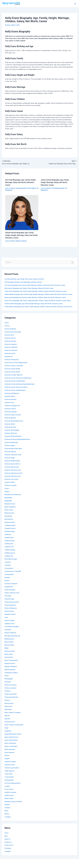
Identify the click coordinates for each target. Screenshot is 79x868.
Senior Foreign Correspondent (14, 725)
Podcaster (8, 682)
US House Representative (12, 783)
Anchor (29, 188)
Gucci (6, 617)
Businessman (9, 519)
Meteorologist (9, 642)
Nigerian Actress (10, 663)
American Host (9, 403)
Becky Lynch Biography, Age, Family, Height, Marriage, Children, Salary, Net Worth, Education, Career (35, 297)
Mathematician (9, 639)
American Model (10, 424)
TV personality (9, 777)
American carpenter (11, 344)
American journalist (21, 188)
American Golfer (10, 396)
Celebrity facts (9, 538)
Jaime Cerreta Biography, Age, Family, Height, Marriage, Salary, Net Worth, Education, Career (55, 182)
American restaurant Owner (13, 455)
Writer (6, 811)
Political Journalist (10, 688)
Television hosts (10, 765)
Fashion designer (10, 590)
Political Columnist (11, 685)
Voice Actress (9, 789)
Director (7, 581)
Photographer (9, 679)
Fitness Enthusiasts (11, 608)
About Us (7, 839)
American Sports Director (12, 464)
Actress (7, 326)
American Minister (10, 418)
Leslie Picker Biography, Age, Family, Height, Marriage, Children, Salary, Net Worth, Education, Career (35, 291)
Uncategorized (9, 780)
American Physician (11, 433)
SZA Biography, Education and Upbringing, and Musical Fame (23, 282)
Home (6, 833)
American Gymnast (10, 399)
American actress (10, 338)
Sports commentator (11, 746)
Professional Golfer (11, 694)
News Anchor (9, 654)
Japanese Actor (9, 624)
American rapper (10, 445)
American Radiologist (11, 442)
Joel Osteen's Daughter (12, 627)
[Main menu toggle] (75, 4)
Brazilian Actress (10, 504)
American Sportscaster (12, 467)
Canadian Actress (10, 528)
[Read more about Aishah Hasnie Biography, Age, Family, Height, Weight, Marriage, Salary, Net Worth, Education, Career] (22, 212)
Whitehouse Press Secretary (13, 802)
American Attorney (10, 341)
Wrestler (7, 805)
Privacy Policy (9, 845)
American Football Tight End (13, 375)
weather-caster (9, 795)
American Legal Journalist (13, 415)
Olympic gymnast (10, 670)
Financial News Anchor (12, 602)
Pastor (7, 676)
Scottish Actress (10, 722)
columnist (8, 562)
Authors (7, 492)
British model (9, 510)
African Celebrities (10, 329)
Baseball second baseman (13, 495)
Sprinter (7, 755)
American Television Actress (14, 473)
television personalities (12, 768)
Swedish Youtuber (10, 762)
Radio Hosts (8, 706)
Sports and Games (10, 743)
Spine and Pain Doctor (11, 737)
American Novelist (10, 427)
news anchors (9, 657)
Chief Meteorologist (11, 559)
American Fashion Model (12, 369)
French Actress (9, 611)
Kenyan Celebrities (10, 633)
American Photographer (12, 430)
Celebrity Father (9, 541)
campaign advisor (10, 525)
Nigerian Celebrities (11, 667)
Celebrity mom (9, 547)
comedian (8, 565)
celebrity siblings (10, 550)
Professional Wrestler (11, 697)
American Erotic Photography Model (16, 363)
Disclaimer (8, 848)
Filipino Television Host (12, 593)
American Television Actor (13, 470)
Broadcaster (8, 516)
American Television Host (13, 476)
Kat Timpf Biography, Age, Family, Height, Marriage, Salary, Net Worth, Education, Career (21, 182)
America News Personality (13, 332)
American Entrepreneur (12, 360)
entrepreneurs (9, 587)
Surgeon (7, 759)
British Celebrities (10, 507)
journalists (8, 630)
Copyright (8, 851)
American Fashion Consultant (14, 366)
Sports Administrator (11, 740)
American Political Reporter (13, 436)
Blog (6, 836)
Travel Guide (8, 774)
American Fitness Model (12, 372)
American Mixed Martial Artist (14, 421)
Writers (7, 814)
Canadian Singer (10, 531)
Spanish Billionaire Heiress (13, 734)
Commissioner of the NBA (13, 571)
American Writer (10, 482)
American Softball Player (12, 461)
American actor (9, 335)
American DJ (9, 356)
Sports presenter (10, 749)
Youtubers (8, 817)
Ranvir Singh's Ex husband (13, 713)
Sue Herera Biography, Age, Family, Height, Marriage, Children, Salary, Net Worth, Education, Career (35, 285)
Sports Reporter (9, 752)
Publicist (7, 700)
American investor (10, 409)
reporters (7, 719)
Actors (7, 323)
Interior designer (10, 620)
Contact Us (8, 842)
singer (6, 728)
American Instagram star (12, 406)
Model (7, 648)
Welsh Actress (9, 798)
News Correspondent (11, 660)
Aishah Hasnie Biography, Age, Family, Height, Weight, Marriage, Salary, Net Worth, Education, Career (22, 235)
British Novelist (9, 513)
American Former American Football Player (18, 378)
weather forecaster (10, 792)
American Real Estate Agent (13, 449)
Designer (7, 577)
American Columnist (11, 350)
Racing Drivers (9, 703)
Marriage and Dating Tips (12, 636)
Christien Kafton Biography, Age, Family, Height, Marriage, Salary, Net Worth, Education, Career (34, 304)
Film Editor (8, 596)
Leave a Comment (10, 188)
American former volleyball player (15, 390)
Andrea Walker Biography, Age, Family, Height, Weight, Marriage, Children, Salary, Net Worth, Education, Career (38, 294)
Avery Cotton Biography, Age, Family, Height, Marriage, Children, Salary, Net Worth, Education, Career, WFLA (38, 301)
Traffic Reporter (9, 771)
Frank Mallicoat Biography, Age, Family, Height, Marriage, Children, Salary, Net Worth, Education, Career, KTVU (38, 307)
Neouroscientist (10, 651)
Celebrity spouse (10, 553)
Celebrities (8, 535)
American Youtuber (11, 485)
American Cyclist (10, 353)
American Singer (10, 458)
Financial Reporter (10, 605)
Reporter (34, 188)
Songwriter (8, 731)
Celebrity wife (9, 556)
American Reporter (10, 452)
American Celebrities (11, 347)
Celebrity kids (9, 544)
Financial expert (9, 599)
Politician (7, 691)
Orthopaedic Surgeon (11, 673)
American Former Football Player (15, 381)
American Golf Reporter (12, 393)
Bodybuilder (8, 501)
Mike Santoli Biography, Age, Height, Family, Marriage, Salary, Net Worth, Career (29, 288)
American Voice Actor (11, 479)
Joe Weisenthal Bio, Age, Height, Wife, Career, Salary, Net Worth (24, 279)
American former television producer (16, 387)
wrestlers (7, 808)
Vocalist (7, 786)
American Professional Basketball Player (17, 439)
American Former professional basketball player (20, 384)
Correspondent (55, 188)
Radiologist (8, 709)
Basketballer (8, 498)
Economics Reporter (11, 584)
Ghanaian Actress (10, 614)
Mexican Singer (9, 645)
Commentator (9, 568)
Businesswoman (10, 522)
